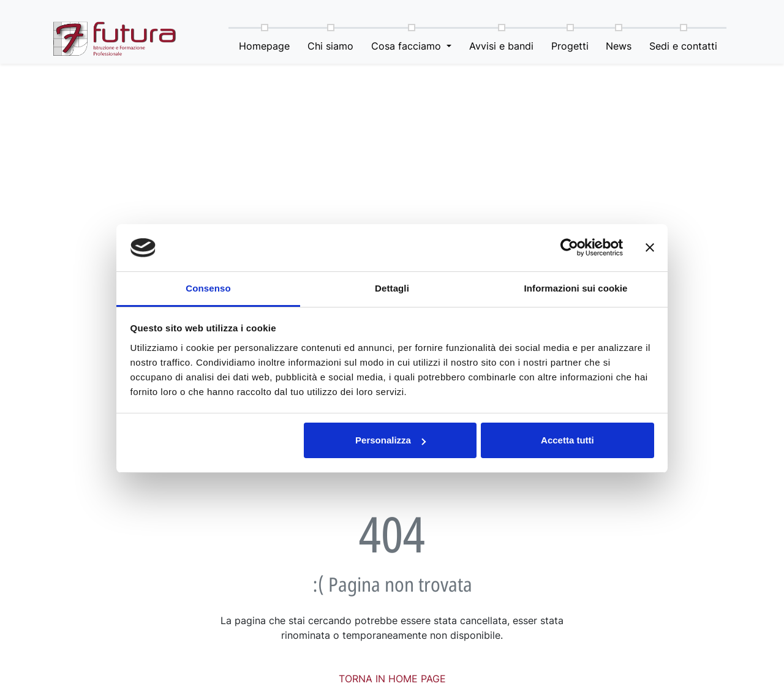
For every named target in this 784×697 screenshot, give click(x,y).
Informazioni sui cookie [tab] (576, 288)
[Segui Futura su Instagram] (694, 13)
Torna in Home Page (392, 679)
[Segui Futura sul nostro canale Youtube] (717, 13)
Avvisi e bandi (501, 46)
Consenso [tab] (208, 288)
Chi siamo (331, 46)
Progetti (570, 46)
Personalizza (390, 440)
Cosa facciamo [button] (408, 46)
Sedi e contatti (684, 46)
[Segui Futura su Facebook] (671, 13)
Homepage (265, 46)
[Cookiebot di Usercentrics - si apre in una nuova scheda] (569, 248)
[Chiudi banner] (650, 248)
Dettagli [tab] (392, 288)
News (619, 46)
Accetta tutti (567, 440)
